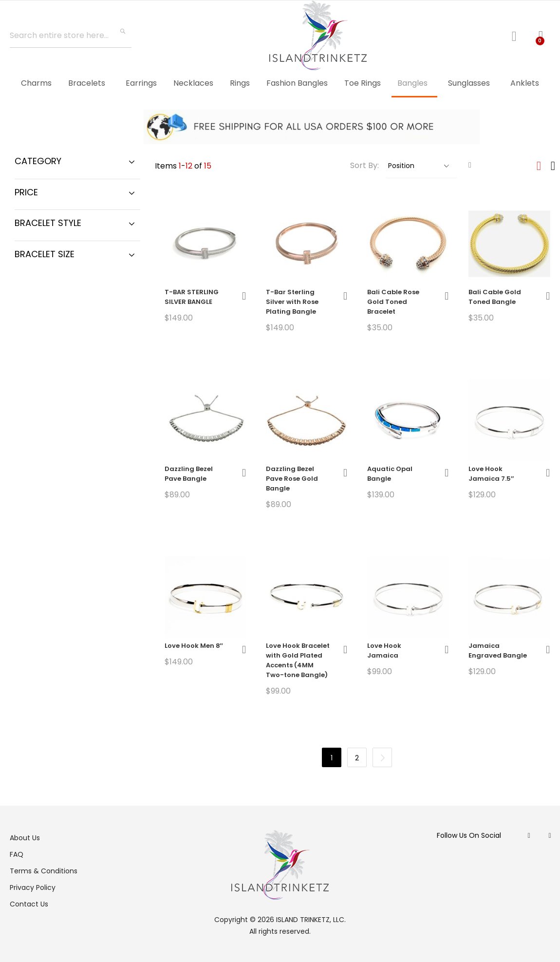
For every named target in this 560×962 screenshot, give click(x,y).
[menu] (280, 84)
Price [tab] (26, 192)
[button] (244, 296)
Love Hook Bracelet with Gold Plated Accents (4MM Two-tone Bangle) (298, 660)
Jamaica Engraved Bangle (498, 651)
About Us (25, 838)
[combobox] (71, 36)
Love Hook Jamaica (384, 651)
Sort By (364, 165)
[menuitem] (36, 83)
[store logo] (318, 35)
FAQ (17, 854)
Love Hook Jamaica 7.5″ (491, 474)
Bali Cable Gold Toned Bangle (495, 297)
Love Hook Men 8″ (194, 646)
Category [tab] (38, 161)
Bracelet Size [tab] (45, 254)
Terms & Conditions (44, 871)
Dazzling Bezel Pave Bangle (189, 474)
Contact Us (29, 904)
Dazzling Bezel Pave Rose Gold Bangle (292, 479)
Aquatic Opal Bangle (390, 474)
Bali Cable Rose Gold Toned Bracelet (393, 302)
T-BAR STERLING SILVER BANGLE (192, 297)
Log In (518, 35)
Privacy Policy (33, 887)
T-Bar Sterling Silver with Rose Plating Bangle (292, 302)
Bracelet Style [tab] (48, 223)
